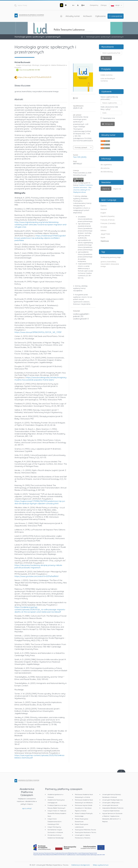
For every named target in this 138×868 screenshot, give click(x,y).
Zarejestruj (94, 5)
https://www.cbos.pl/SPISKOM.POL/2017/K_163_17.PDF (38, 332)
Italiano (103, 230)
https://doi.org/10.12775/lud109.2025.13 (35, 77)
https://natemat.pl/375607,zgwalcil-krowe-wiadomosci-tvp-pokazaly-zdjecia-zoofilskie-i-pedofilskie (40, 238)
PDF (76, 98)
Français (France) (108, 220)
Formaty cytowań (81, 147)
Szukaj (107, 58)
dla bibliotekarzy (107, 172)
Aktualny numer (73, 16)
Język (116, 5)
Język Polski (105, 234)
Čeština (103, 206)
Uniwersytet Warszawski (110, 805)
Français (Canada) (108, 223)
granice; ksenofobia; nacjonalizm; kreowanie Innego (110, 264)
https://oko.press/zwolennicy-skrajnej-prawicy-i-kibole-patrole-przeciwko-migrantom (39, 566)
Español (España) (108, 216)
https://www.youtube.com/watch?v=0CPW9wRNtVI (36, 576)
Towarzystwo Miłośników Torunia (85, 830)
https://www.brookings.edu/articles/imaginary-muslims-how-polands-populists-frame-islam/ (41, 379)
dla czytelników (106, 165)
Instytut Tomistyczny (54, 827)
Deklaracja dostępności (81, 865)
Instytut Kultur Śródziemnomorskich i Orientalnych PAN (55, 822)
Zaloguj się (108, 124)
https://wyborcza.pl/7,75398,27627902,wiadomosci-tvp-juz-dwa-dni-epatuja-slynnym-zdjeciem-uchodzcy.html (40, 502)
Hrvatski (104, 227)
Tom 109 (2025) (80, 157)
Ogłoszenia (100, 16)
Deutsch (104, 209)
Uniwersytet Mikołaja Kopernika (112, 800)
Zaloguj (104, 5)
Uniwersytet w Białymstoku (111, 803)
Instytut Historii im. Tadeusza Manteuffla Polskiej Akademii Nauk (57, 813)
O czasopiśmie (115, 16)
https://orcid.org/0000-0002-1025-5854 (30, 70)
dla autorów (105, 168)
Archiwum (88, 16)
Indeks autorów (107, 75)
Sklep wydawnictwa (101, 865)
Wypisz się (117, 189)
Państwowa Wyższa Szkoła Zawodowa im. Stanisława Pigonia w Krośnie (84, 808)
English (103, 213)
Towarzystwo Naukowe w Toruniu (86, 832)
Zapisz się (106, 189)
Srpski (103, 237)
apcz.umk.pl (27, 808)
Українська (105, 241)
